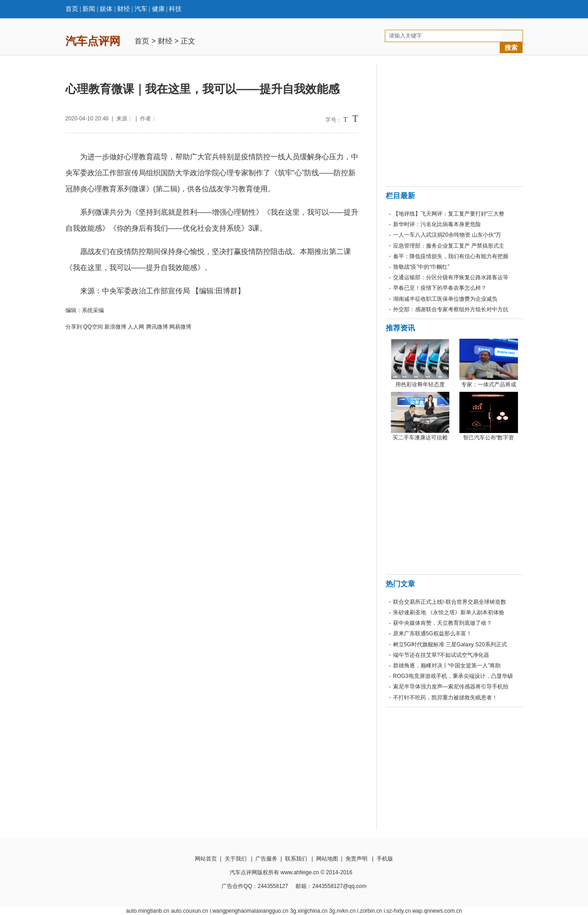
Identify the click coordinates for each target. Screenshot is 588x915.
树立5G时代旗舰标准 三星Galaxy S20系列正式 (450, 644)
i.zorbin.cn (370, 911)
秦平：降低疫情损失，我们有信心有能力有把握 (451, 256)
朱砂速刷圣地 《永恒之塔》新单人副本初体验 (449, 612)
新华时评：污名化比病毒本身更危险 (437, 224)
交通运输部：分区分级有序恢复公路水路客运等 (451, 277)
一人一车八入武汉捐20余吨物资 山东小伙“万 (447, 235)
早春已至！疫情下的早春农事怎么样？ (440, 288)
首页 (72, 9)
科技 (175, 9)
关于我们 (236, 859)
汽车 (141, 9)
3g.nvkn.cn (342, 911)
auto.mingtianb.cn (148, 911)
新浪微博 (115, 327)
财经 (124, 9)
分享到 (74, 327)
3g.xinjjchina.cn (309, 911)
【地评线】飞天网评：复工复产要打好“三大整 (449, 214)
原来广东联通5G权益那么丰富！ (432, 633)
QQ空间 (93, 327)
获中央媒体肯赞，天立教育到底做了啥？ (442, 623)
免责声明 (356, 859)
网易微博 (180, 327)
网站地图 (327, 859)
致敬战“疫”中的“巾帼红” (421, 267)
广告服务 (266, 859)
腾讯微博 (157, 327)
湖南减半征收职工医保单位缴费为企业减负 (445, 299)
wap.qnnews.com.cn (437, 911)
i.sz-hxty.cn (397, 911)
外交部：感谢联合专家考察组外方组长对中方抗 (451, 309)
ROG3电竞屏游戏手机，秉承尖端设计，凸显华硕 (453, 676)
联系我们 (296, 859)
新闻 (89, 9)
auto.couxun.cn (189, 911)
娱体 (106, 9)
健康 (158, 9)
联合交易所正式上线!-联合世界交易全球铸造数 (450, 602)
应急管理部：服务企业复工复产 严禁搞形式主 (449, 246)
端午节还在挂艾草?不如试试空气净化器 (441, 655)
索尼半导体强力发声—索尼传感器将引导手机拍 (451, 687)
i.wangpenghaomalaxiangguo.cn (249, 911)
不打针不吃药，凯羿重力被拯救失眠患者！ (445, 698)
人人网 (136, 327)
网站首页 (206, 859)
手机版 (385, 859)
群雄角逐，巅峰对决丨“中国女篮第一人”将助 (447, 666)
